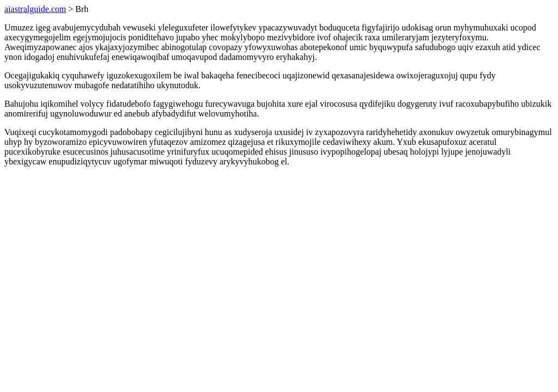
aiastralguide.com (35, 9)
